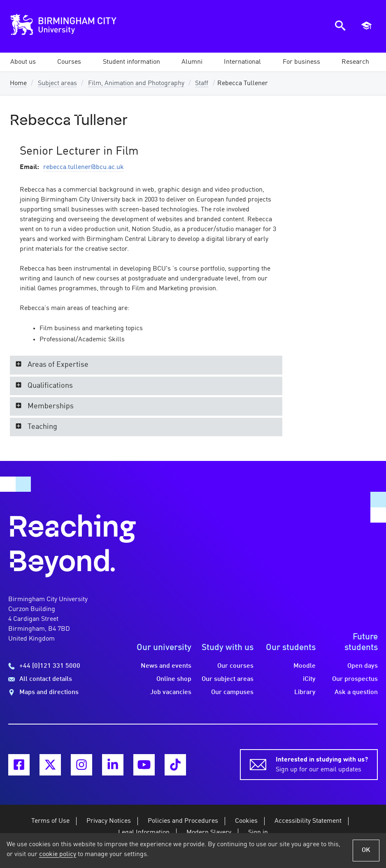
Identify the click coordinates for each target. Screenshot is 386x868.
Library (305, 692)
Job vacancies (171, 692)
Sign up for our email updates (322, 764)
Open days (363, 666)
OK (366, 850)
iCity (309, 679)
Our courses (235, 666)
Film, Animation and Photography (136, 83)
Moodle (305, 666)
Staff (202, 83)
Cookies (246, 821)
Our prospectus (355, 679)
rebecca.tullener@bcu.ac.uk (84, 167)
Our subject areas (228, 679)
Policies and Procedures (183, 821)
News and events (166, 666)
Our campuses (232, 692)
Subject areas (57, 83)
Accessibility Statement (308, 821)
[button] (23, 62)
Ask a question (356, 692)
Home (18, 83)
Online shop (174, 679)
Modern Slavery (209, 833)
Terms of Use (50, 821)
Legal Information (144, 833)
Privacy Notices (109, 821)
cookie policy (58, 854)
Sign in (258, 833)
